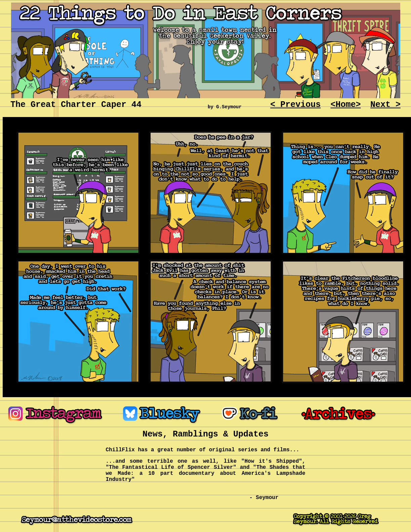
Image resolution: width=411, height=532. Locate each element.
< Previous (295, 105)
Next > (385, 105)
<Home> (346, 105)
